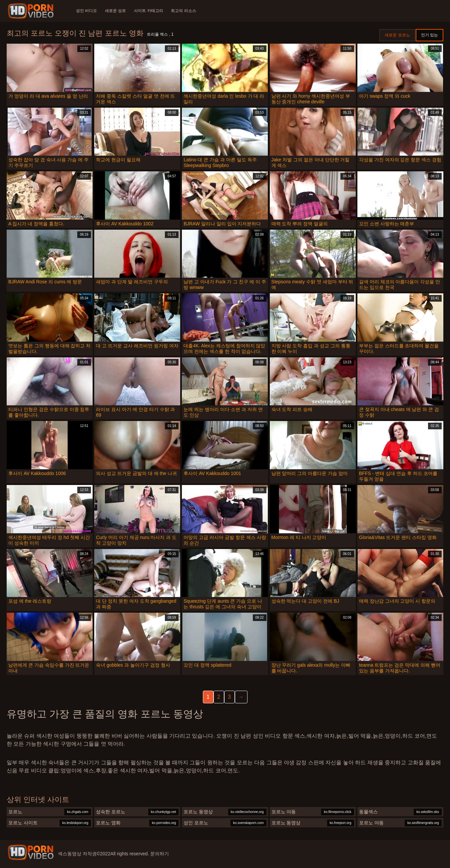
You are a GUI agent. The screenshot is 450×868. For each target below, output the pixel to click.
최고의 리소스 (184, 11)
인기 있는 (430, 35)
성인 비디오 (86, 11)
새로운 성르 (115, 11)
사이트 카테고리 (149, 11)
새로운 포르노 (397, 35)
